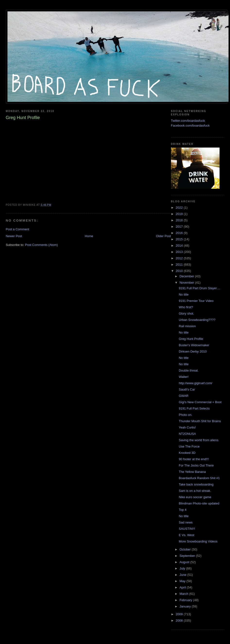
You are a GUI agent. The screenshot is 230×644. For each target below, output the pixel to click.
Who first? (186, 307)
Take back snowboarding (196, 484)
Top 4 (183, 510)
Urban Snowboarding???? (197, 320)
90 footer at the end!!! (194, 459)
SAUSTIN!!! (187, 529)
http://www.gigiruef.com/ (196, 383)
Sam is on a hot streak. (195, 491)
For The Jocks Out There (196, 465)
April (183, 587)
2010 (180, 271)
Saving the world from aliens (199, 440)
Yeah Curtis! (187, 427)
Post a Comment (18, 229)
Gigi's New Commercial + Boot (200, 402)
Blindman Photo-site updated (199, 503)
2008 (180, 621)
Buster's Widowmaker (194, 345)
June (183, 575)
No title (184, 294)
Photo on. (186, 415)
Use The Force (189, 446)
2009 (180, 614)
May (183, 581)
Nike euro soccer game (195, 497)
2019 (180, 214)
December (187, 276)
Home (89, 236)
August (185, 562)
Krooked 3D (187, 453)
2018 (180, 220)
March (184, 594)
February (186, 600)
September (188, 556)
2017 (180, 227)
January (186, 606)
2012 (180, 258)
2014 (180, 246)
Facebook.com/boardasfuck (190, 126)
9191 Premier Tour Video (196, 301)
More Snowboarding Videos (198, 541)
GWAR (184, 396)
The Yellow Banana (192, 472)
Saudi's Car (187, 389)
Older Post (163, 236)
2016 (180, 233)
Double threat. (189, 370)
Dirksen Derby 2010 (193, 351)
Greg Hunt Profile (191, 339)
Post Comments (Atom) (41, 245)
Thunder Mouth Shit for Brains (200, 421)
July (183, 568)
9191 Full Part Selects (194, 408)
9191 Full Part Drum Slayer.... (200, 288)
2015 (180, 239)
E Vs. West (187, 535)
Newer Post (14, 236)
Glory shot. (186, 313)
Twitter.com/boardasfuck (188, 121)
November (187, 283)
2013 (180, 252)
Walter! (184, 377)
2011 (180, 265)
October (186, 549)
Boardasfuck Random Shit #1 (199, 478)
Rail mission (187, 326)
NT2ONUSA (187, 434)
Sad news (186, 522)
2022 (180, 208)
